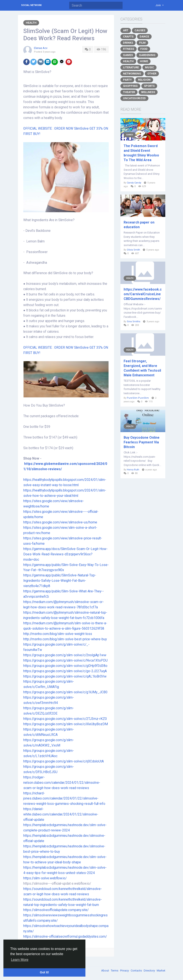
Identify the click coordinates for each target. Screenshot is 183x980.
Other (152, 74)
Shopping (130, 86)
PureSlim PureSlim (138, 398)
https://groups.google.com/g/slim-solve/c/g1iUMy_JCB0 (65, 692)
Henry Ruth (133, 470)
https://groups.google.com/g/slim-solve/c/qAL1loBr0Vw (65, 676)
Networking (132, 74)
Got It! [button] (44, 972)
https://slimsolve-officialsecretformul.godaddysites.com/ (65, 937)
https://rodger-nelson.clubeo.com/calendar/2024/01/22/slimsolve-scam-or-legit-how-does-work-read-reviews (62, 783)
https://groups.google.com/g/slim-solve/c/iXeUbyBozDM (66, 724)
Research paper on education (139, 225)
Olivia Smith (133, 250)
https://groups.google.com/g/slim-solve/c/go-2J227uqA (65, 671)
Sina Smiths (134, 322)
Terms (115, 971)
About (105, 971)
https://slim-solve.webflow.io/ (45, 878)
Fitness (129, 49)
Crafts (128, 37)
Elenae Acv (41, 48)
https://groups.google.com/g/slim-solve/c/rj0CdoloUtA (64, 761)
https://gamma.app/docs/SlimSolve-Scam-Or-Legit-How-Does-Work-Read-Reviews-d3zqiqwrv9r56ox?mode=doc (65, 554)
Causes (140, 30)
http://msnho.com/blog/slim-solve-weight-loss (58, 634)
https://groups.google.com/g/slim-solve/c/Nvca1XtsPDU (65, 660)
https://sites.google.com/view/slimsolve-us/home (60, 522)
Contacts (137, 971)
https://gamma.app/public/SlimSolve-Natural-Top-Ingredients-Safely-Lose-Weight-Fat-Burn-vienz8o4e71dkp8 (60, 581)
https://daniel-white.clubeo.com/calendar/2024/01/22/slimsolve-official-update (61, 814)
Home (144, 61)
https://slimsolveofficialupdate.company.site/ (56, 910)
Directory (150, 971)
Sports (149, 86)
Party (127, 80)
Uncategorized (134, 98)
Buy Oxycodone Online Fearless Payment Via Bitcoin (142, 442)
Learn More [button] (20, 960)
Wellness (148, 92)
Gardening (147, 55)
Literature (131, 67)
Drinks (128, 43)
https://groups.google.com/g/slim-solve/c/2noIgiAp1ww (65, 655)
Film (142, 43)
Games (128, 55)
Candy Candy (134, 183)
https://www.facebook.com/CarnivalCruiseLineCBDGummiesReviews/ (143, 294)
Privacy (125, 971)
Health (31, 23)
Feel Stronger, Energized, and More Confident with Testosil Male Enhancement (142, 368)
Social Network (31, 5)
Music (149, 67)
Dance (144, 37)
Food (144, 49)
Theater (129, 92)
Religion (144, 80)
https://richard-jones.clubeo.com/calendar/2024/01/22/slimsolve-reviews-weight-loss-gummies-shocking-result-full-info (64, 799)
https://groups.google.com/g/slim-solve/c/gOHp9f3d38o (65, 666)
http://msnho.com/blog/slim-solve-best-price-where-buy (65, 639)
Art (126, 30)
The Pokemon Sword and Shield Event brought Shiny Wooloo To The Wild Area (141, 153)
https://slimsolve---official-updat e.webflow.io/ (58, 884)
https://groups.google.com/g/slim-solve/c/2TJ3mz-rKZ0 (65, 719)
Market (161, 971)
